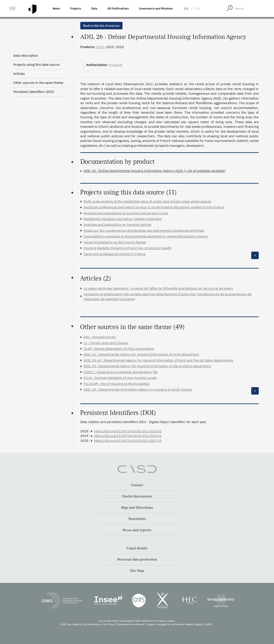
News (56, 8)
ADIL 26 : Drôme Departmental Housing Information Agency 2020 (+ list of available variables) (155, 171)
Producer (116, 65)
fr (197, 8)
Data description (26, 56)
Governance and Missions (156, 8)
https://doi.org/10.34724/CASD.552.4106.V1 (128, 436)
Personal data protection (137, 559)
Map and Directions (137, 508)
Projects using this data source (36, 65)
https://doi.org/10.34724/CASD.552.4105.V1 (128, 431)
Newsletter (137, 519)
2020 (100, 47)
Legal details (137, 548)
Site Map (137, 571)
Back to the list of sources (101, 26)
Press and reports (137, 530)
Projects (76, 8)
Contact (137, 485)
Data (94, 8)
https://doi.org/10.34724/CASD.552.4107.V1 (128, 441)
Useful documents (137, 496)
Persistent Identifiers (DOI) (34, 92)
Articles (19, 74)
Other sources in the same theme (38, 83)
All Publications (118, 8)
